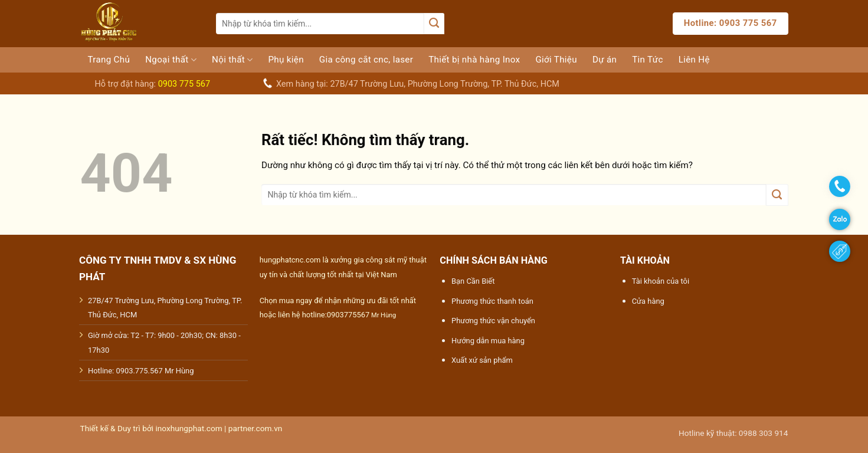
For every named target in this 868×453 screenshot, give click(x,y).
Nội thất (232, 60)
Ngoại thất (171, 60)
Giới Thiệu (556, 60)
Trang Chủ (109, 60)
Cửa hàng (648, 301)
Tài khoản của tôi (661, 281)
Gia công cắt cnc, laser (366, 60)
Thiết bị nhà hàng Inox (474, 60)
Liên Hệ (694, 60)
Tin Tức (647, 60)
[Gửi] (434, 24)
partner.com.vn (256, 428)
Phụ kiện (286, 60)
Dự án (605, 60)
